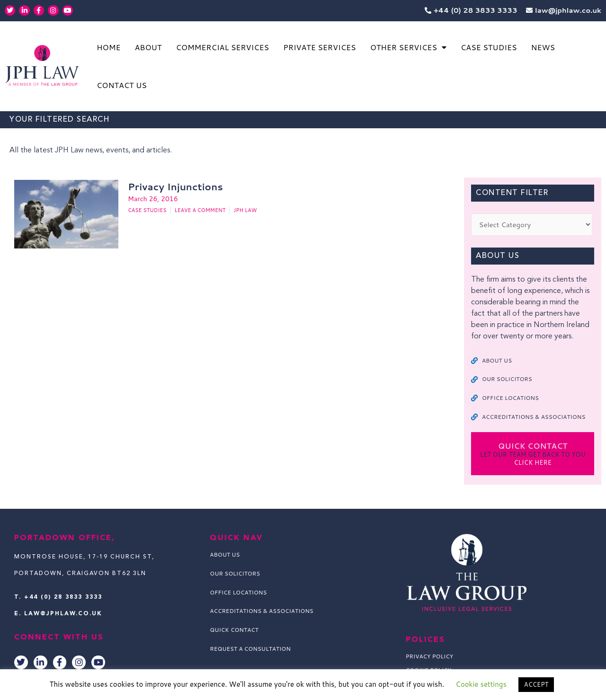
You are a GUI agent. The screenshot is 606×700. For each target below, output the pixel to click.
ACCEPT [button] (536, 684)
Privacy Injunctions (175, 186)
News (543, 47)
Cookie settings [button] (481, 684)
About (148, 47)
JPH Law (245, 211)
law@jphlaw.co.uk (63, 614)
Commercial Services (222, 47)
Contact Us (122, 85)
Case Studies (489, 47)
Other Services (408, 47)
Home (108, 47)
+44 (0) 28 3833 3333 (63, 597)
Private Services (320, 47)
